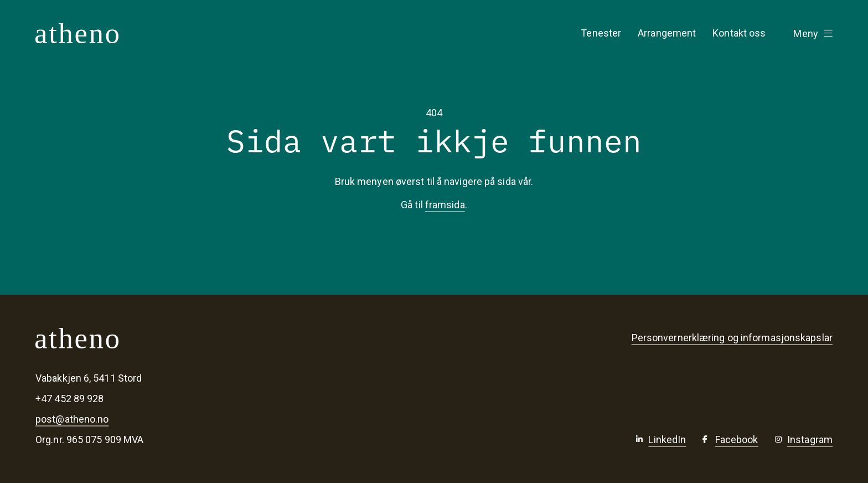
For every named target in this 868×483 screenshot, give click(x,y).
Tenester (601, 33)
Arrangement (667, 33)
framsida (445, 205)
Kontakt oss (739, 33)
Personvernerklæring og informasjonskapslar (732, 338)
